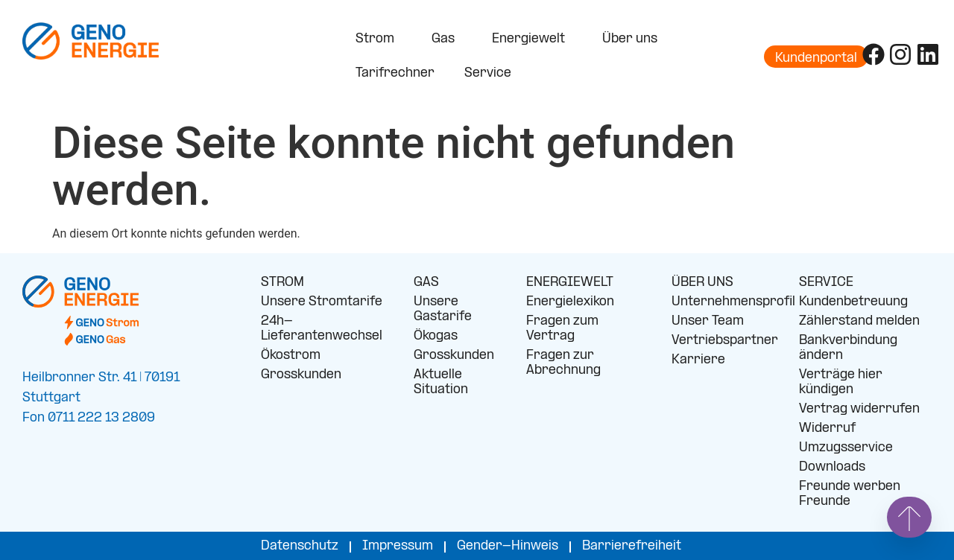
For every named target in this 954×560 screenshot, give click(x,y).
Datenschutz (300, 546)
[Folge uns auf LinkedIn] (928, 54)
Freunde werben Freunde (850, 494)
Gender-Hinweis (508, 546)
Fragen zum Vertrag (562, 329)
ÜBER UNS (702, 283)
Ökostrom (291, 356)
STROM (282, 283)
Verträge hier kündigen (841, 382)
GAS (426, 283)
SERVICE (826, 283)
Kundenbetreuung (853, 302)
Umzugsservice (846, 448)
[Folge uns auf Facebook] (874, 54)
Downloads (832, 467)
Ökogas (436, 336)
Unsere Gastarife (443, 309)
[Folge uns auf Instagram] (900, 54)
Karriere (698, 360)
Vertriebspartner (724, 341)
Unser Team (708, 321)
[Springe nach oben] (909, 517)
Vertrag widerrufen (859, 409)
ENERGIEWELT (570, 283)
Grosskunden (301, 375)
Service (492, 74)
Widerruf (827, 429)
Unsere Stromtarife (322, 302)
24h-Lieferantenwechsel (322, 329)
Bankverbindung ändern (848, 348)
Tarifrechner (395, 73)
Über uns (634, 39)
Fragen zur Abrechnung (563, 363)
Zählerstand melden (859, 321)
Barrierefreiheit (632, 546)
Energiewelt (532, 39)
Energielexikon (570, 302)
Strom (379, 39)
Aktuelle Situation (441, 382)
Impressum (398, 546)
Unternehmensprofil (724, 302)
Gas (447, 39)
